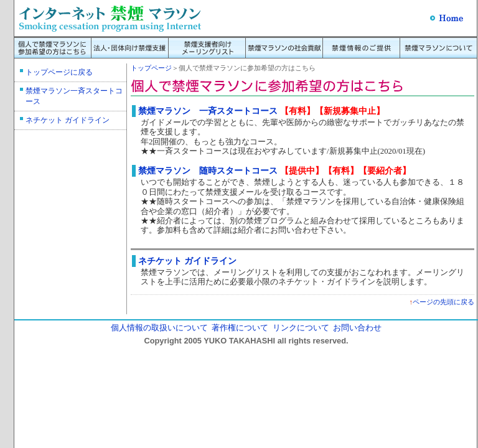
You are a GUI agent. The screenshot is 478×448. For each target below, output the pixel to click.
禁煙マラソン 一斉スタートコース (208, 111)
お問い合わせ (357, 328)
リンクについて (301, 328)
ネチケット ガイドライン (68, 120)
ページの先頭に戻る (443, 302)
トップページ (151, 68)
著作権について (240, 328)
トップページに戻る (59, 72)
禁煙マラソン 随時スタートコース (208, 170)
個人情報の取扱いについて (159, 328)
